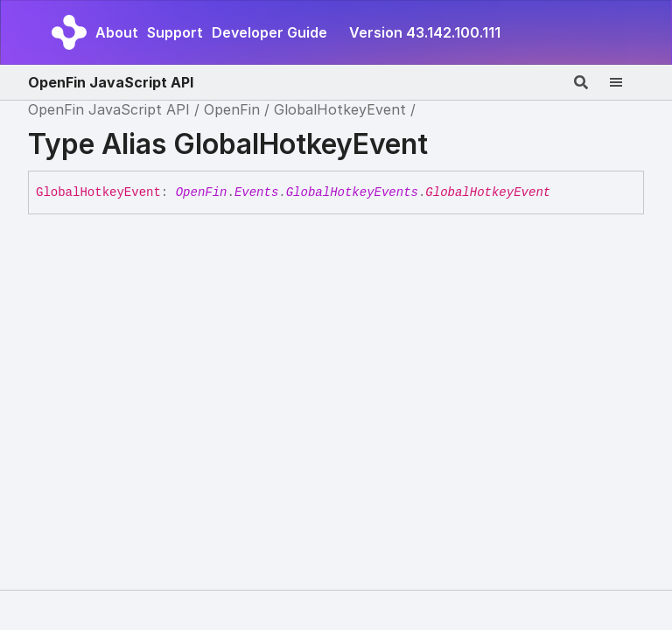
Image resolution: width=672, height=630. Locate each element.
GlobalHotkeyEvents (352, 192)
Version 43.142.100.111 (425, 32)
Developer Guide (269, 32)
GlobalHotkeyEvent (340, 109)
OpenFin (232, 109)
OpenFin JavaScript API (111, 82)
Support (175, 32)
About (117, 32)
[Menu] (626, 82)
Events (256, 192)
